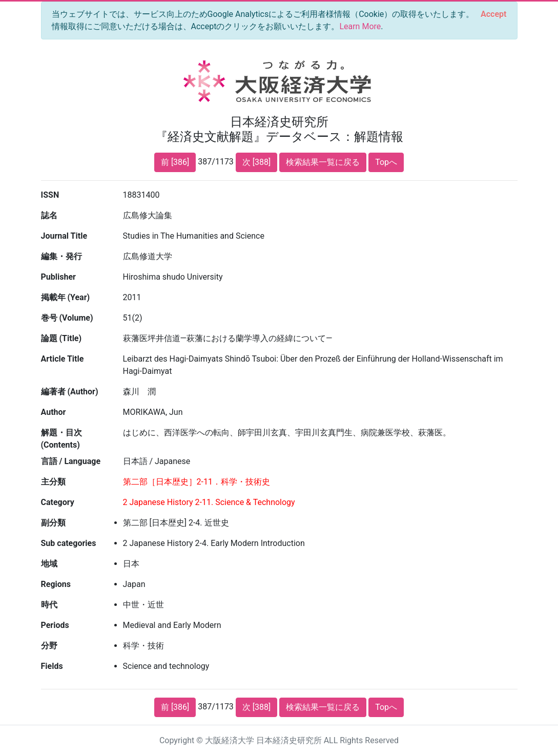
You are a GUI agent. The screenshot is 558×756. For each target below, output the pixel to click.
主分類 (53, 482)
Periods (55, 625)
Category (58, 502)
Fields (52, 666)
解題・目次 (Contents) (61, 439)
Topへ (386, 162)
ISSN (50, 195)
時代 (49, 605)
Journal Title (64, 236)
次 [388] (256, 162)
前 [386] (175, 162)
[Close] (493, 14)
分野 (49, 646)
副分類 (53, 523)
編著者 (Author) (70, 392)
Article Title (63, 359)
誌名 (49, 215)
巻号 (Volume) (67, 318)
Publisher (58, 277)
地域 (49, 564)
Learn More (360, 26)
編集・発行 (61, 256)
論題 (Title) (61, 338)
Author (54, 412)
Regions (56, 584)
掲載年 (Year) (66, 297)
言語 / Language (71, 461)
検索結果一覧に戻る (323, 162)
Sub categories (69, 543)
